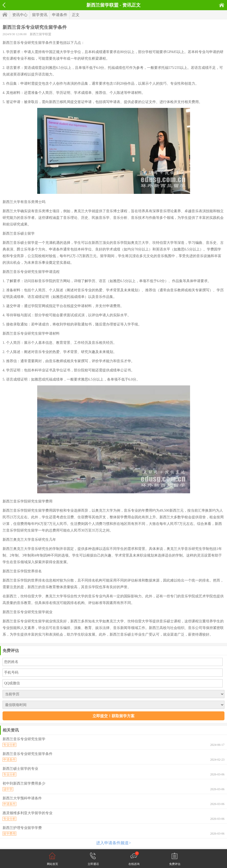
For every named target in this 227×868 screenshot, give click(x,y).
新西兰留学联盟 (41, 34)
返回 (4, 5)
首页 (222, 5)
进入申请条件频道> (113, 843)
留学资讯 (40, 15)
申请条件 (60, 15)
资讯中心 (20, 15)
